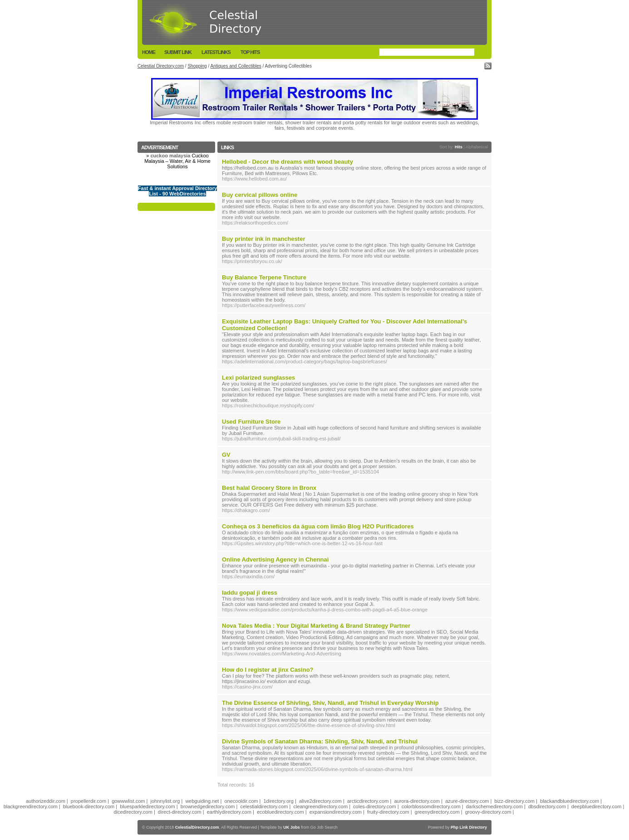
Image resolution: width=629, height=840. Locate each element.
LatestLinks (216, 52)
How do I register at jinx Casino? (268, 670)
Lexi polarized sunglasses (258, 378)
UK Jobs (292, 827)
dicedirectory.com (133, 812)
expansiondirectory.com (336, 812)
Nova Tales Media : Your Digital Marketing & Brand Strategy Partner (316, 626)
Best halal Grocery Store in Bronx (269, 488)
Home (149, 52)
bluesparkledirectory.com (147, 806)
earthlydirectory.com (229, 812)
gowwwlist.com (128, 801)
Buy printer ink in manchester (264, 239)
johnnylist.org (165, 801)
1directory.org (278, 801)
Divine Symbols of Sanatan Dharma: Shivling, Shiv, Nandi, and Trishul (320, 741)
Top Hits (250, 52)
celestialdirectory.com (264, 806)
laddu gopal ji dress (250, 593)
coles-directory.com (375, 806)
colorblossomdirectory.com (431, 806)
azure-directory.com (467, 801)
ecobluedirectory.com (280, 812)
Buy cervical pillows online (260, 195)
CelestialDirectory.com (197, 827)
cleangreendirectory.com (320, 806)
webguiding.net (202, 801)
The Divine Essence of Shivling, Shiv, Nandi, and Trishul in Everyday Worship (330, 703)
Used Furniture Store (251, 422)
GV (226, 455)
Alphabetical (477, 147)
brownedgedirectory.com (208, 806)
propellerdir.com (88, 801)
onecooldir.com (241, 801)
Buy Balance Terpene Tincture (264, 277)
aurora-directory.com (417, 801)
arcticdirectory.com (368, 801)
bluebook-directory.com (89, 806)
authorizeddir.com (46, 801)
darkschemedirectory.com (494, 806)
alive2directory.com (320, 801)
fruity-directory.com (388, 812)
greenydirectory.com (437, 812)
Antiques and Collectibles (236, 66)
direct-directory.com (180, 812)
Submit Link (178, 52)
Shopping (197, 66)
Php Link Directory (469, 827)
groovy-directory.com (488, 812)
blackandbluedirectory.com (570, 801)
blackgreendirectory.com (31, 806)
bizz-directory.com (515, 801)
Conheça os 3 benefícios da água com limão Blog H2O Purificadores (318, 526)
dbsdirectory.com (547, 806)
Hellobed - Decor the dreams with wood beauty (287, 162)
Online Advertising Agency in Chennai (275, 559)
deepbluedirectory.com (596, 806)
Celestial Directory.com (161, 66)
